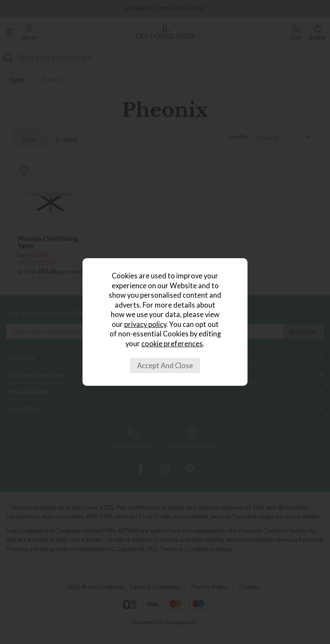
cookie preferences (172, 344)
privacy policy (145, 324)
